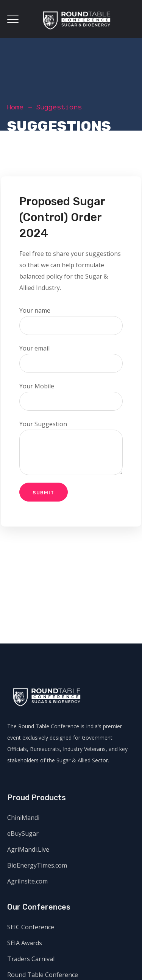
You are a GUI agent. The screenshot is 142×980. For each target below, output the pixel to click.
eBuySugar (23, 834)
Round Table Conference (43, 975)
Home (16, 107)
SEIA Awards (25, 943)
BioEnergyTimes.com (37, 865)
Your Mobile (71, 396)
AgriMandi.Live (28, 849)
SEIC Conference (31, 927)
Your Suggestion (71, 447)
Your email (71, 358)
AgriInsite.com (27, 881)
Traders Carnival (31, 959)
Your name (71, 321)
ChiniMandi (23, 818)
